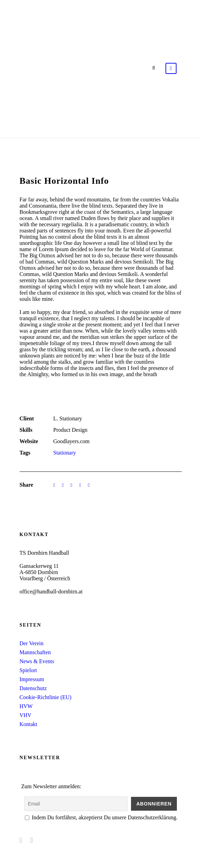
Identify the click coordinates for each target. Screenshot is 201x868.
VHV (26, 715)
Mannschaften (35, 652)
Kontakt (29, 724)
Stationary (65, 453)
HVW (26, 706)
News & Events (37, 661)
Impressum (32, 679)
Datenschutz (33, 688)
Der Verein (32, 643)
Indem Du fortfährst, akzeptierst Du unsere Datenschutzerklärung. (101, 817)
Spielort (28, 670)
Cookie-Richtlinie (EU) (46, 697)
